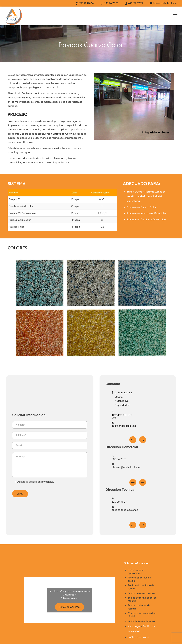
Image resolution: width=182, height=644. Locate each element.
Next (149, 440)
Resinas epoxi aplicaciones (136, 571)
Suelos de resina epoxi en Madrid (142, 599)
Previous (139, 440)
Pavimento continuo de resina (141, 587)
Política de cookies (70, 598)
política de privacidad (38, 482)
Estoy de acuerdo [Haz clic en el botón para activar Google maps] (70, 607)
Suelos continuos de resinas (139, 607)
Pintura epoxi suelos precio (139, 579)
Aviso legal (134, 626)
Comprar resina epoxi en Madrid (142, 615)
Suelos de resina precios (141, 593)
